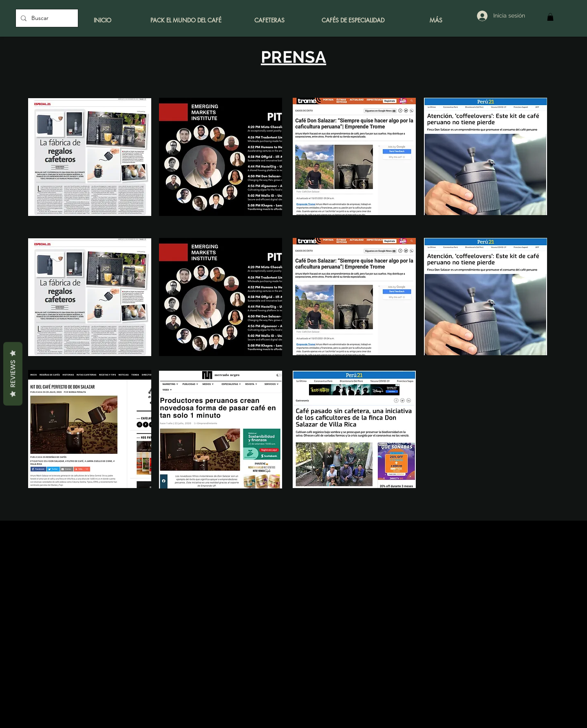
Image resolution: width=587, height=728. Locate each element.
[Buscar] (46, 18)
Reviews (13, 374)
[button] (550, 17)
